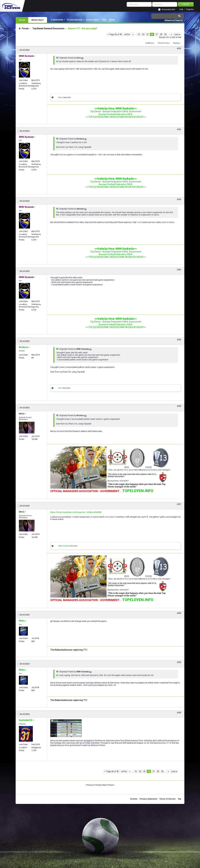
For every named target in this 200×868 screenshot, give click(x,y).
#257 (179, 504)
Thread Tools (163, 43)
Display (176, 43)
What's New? (38, 20)
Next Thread (108, 785)
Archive (134, 799)
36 (165, 34)
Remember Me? (168, 10)
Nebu (61, 97)
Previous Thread (94, 785)
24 (143, 34)
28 (161, 34)
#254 (179, 270)
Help (181, 9)
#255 (179, 340)
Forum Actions (75, 20)
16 (139, 34)
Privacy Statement (148, 799)
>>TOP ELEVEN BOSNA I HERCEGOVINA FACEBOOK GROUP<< (116, 117)
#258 (179, 613)
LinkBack (149, 43)
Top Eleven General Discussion (48, 28)
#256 (179, 406)
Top (179, 799)
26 (152, 34)
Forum (22, 20)
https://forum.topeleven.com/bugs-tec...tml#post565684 (76, 512)
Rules (112, 20)
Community (57, 20)
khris (60, 388)
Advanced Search (174, 20)
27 (157, 34)
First (127, 34)
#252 (179, 129)
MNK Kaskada (64, 546)
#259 (179, 662)
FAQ (104, 20)
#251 (179, 48)
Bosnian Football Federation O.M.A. (116, 114)
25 (147, 34)
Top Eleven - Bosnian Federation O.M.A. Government (116, 111)
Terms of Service (167, 799)
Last (177, 34)
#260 (179, 713)
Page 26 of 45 (116, 34)
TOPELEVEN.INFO (138, 491)
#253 (179, 199)
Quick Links (92, 20)
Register (190, 9)
